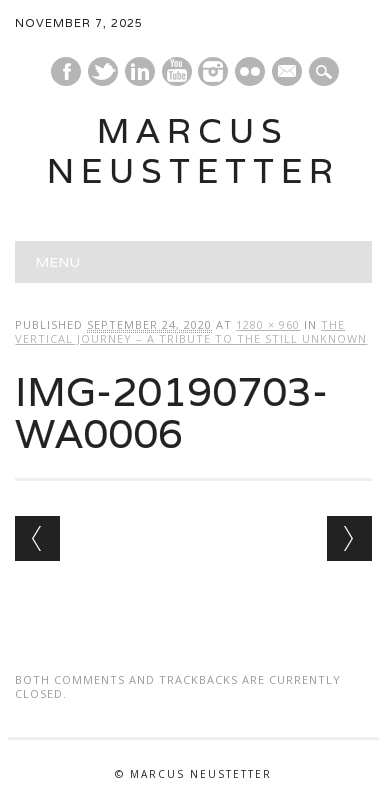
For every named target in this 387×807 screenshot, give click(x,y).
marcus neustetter (193, 150)
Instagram (213, 71)
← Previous (37, 538)
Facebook (66, 71)
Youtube (177, 71)
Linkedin (140, 71)
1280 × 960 (268, 324)
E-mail (288, 73)
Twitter (103, 71)
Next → (349, 538)
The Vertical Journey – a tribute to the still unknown (191, 331)
